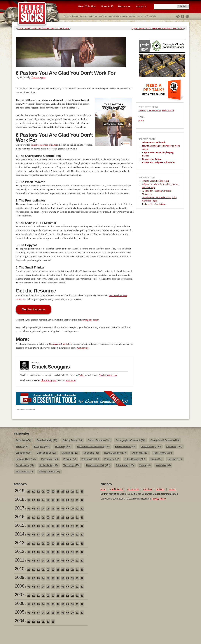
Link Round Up (44, 453)
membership (83, 348)
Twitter (178, 16)
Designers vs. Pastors (152, 159)
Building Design (70, 440)
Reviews (172, 459)
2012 (20, 551)
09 (68, 491)
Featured (142, 110)
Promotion (109, 459)
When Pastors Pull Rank (154, 142)
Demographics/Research (128, 440)
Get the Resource (33, 309)
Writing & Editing (47, 472)
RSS (187, 16)
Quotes (154, 459)
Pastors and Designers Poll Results (159, 162)
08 (63, 491)
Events (19, 447)
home (103, 489)
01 (29, 491)
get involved (133, 489)
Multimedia (89, 453)
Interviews (171, 447)
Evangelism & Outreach (162, 440)
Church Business (96, 440)
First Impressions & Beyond (90, 447)
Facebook (183, 16)
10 (72, 491)
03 (38, 491)
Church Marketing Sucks (32, 14)
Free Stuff (107, 6)
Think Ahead (122, 465)
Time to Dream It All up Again (156, 181)
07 (58, 491)
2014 (20, 534)
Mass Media (68, 453)
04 (43, 491)
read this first (117, 489)
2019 (20, 491)
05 (48, 491)
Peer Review (160, 453)
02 (33, 491)
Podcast (67, 459)
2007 (20, 595)
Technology (69, 465)
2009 (20, 577)
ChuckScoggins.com (108, 375)
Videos (143, 465)
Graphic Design (149, 447)
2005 (20, 612)
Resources (124, 6)
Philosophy (47, 459)
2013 (20, 543)
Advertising (21, 440)
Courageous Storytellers (61, 344)
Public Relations (132, 459)
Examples (39, 447)
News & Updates (112, 453)
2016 (20, 517)
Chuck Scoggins (38, 77)
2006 (20, 603)
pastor (141, 120)
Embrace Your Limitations (154, 204)
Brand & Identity (45, 440)
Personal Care (168, 110)
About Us (141, 6)
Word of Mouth (23, 472)
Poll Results (87, 459)
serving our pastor (90, 320)
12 (82, 491)
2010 (20, 569)
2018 (20, 499)
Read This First (87, 6)
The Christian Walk (95, 465)
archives (160, 489)
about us (148, 489)
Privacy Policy (159, 499)
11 (77, 491)
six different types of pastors (44, 145)
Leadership (21, 453)
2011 (20, 560)
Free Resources (154, 110)
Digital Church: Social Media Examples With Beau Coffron (158, 28)
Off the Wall (138, 453)
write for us (70, 380)
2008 (20, 586)
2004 (20, 621)
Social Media (46, 465)
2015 (20, 525)
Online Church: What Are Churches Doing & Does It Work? (44, 28)
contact (172, 489)
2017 (20, 508)
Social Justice (23, 465)
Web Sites (161, 465)
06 (53, 491)
